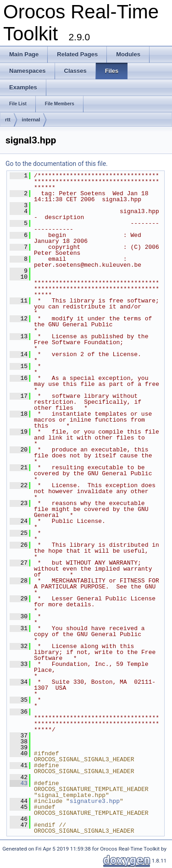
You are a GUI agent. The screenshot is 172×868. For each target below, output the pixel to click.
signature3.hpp (95, 801)
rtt (8, 120)
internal (31, 120)
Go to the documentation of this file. (57, 164)
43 (19, 783)
